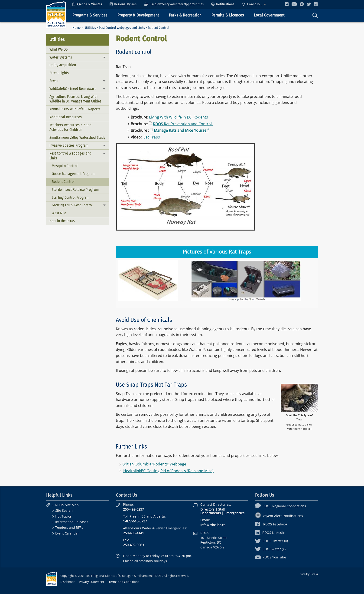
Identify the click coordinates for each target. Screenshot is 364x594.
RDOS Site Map (67, 505)
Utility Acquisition (63, 65)
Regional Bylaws (123, 4)
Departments (211, 513)
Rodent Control (63, 182)
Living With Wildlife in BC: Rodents (179, 117)
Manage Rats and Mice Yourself (181, 130)
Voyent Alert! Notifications (279, 516)
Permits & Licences (228, 15)
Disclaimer (67, 582)
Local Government (269, 15)
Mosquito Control (65, 166)
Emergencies (234, 513)
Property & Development (138, 15)
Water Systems (61, 57)
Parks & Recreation (185, 15)
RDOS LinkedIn (270, 533)
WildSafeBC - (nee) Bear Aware (73, 89)
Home (76, 28)
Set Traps (152, 137)
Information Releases (72, 522)
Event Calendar (67, 533)
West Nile (59, 213)
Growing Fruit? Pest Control (72, 205)
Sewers (55, 81)
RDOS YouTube (271, 557)
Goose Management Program (74, 174)
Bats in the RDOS (62, 221)
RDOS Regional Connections (281, 506)
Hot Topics (63, 516)
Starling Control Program (71, 197)
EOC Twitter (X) (270, 549)
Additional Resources (66, 117)
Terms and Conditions (124, 582)
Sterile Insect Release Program (75, 190)
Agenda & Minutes (87, 4)
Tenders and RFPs (69, 527)
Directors (207, 509)
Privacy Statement (92, 582)
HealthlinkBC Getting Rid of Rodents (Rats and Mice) (168, 471)
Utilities (90, 28)
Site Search (64, 510)
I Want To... (252, 4)
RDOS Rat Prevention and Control (183, 124)
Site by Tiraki (309, 574)
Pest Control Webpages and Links (122, 28)
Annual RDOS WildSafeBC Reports (75, 109)
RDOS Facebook (271, 524)
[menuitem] (87, 4)
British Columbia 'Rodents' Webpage (154, 464)
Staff (222, 509)
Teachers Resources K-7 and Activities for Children (70, 127)
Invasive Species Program (69, 145)
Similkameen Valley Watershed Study (77, 137)
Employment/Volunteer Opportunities (174, 4)
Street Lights (59, 73)
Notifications (223, 4)
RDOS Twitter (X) (271, 541)
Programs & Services (90, 15)
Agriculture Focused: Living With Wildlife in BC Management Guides (75, 99)
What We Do (58, 49)
